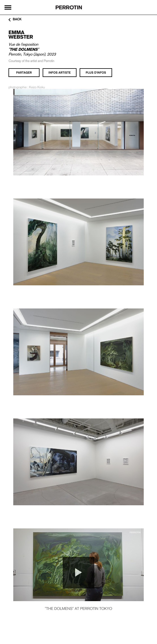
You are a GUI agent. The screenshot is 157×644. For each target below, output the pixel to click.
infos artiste (60, 72)
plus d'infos (96, 72)
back (15, 19)
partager (24, 72)
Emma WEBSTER (21, 35)
